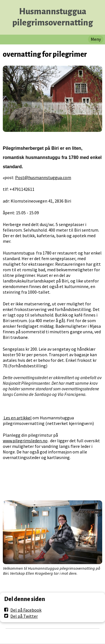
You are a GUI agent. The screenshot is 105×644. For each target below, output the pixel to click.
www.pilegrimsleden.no (25, 441)
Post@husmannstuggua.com (43, 177)
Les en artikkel (17, 418)
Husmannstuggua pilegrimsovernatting (53, 17)
